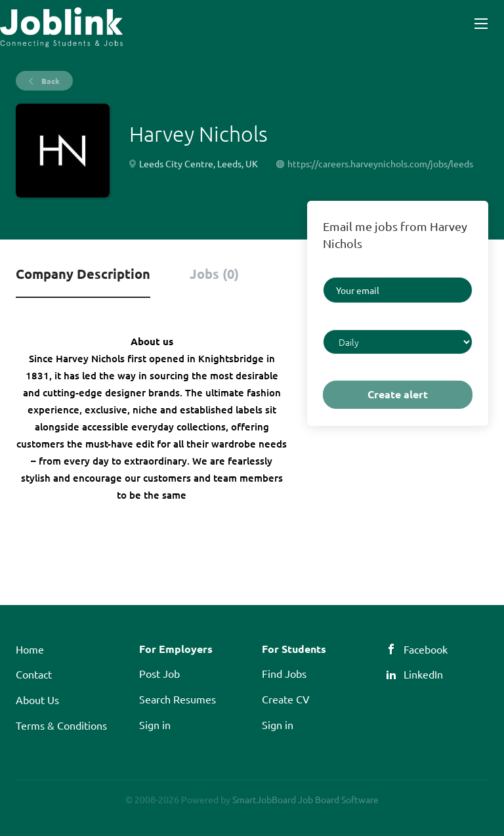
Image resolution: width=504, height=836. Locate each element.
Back (50, 81)
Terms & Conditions (61, 725)
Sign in (155, 724)
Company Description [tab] (83, 274)
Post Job (159, 673)
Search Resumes (178, 699)
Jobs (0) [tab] (214, 274)
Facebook (426, 649)
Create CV (286, 699)
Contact (34, 674)
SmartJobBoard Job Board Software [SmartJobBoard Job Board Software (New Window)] (305, 799)
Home (30, 649)
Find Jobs (284, 673)
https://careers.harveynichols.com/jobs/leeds (380, 163)
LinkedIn (423, 674)
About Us (37, 700)
